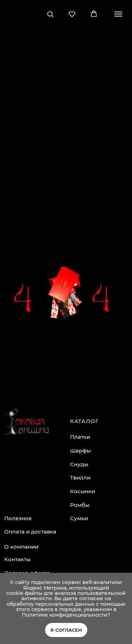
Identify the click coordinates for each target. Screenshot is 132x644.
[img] (27, 422)
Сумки (79, 518)
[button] (50, 14)
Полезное (18, 518)
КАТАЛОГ (84, 421)
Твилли (80, 478)
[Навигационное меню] (118, 14)
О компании (21, 547)
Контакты (17, 559)
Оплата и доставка (30, 532)
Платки (80, 437)
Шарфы (80, 451)
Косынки (83, 491)
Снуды (79, 464)
